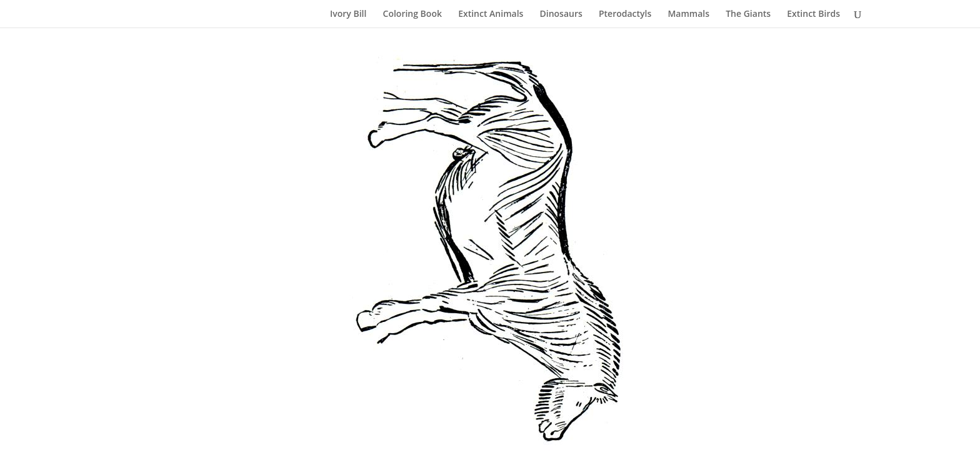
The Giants (748, 14)
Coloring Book (412, 14)
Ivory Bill (348, 14)
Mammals (688, 14)
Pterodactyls (625, 14)
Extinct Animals (491, 14)
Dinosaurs (561, 14)
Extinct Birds (813, 14)
